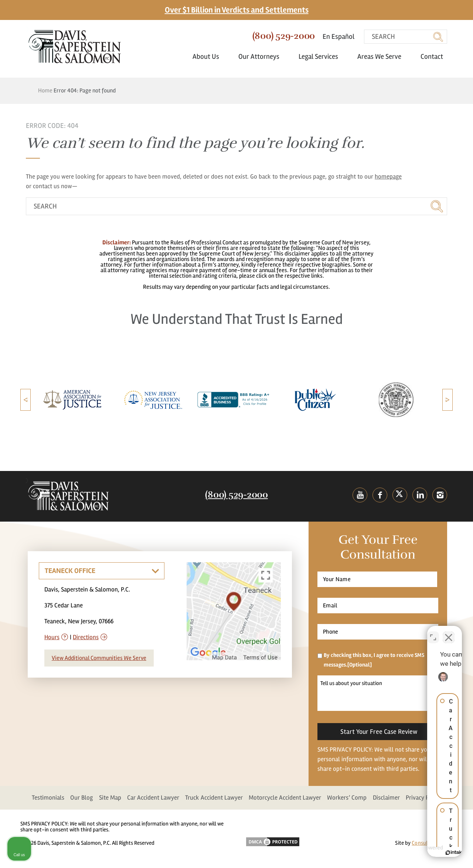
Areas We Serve (383, 57)
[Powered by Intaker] (410, 852)
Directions (86, 637)
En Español (338, 37)
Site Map (110, 798)
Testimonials (48, 798)
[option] (72, 400)
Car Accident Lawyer (153, 798)
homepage (388, 177)
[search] (406, 37)
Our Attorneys (263, 57)
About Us (210, 57)
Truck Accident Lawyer (214, 798)
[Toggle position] (433, 632)
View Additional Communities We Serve (99, 658)
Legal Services (322, 57)
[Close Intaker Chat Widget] (449, 632)
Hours (52, 637)
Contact (432, 57)
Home (45, 91)
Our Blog (81, 798)
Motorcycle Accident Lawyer (285, 798)
